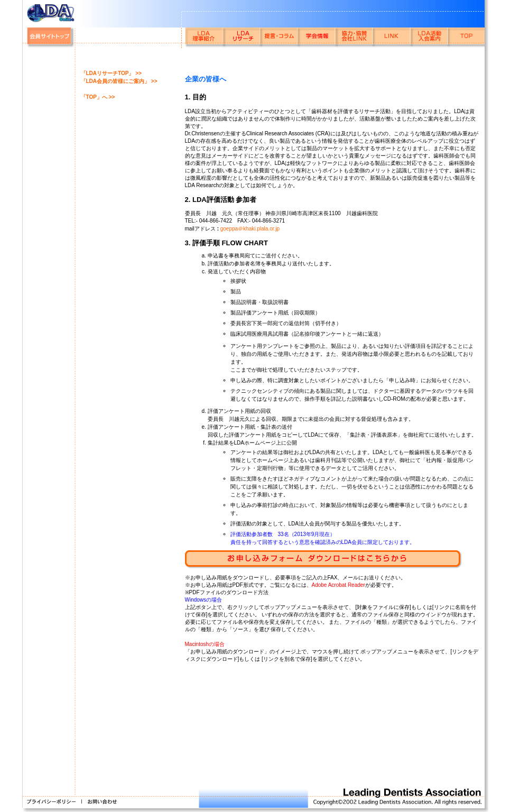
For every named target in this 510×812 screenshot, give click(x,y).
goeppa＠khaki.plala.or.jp (250, 229)
